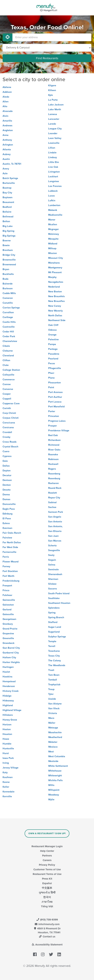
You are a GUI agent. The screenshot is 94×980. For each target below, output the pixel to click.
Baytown (7, 197)
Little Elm (54, 162)
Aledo (6, 97)
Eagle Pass (9, 509)
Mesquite (53, 239)
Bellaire (7, 212)
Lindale (52, 153)
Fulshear (7, 595)
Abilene (7, 87)
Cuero (6, 451)
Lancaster (54, 119)
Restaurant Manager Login (47, 846)
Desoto (7, 490)
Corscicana (9, 423)
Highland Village (12, 710)
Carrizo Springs (11, 308)
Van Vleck (54, 708)
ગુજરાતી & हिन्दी (47, 893)
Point (51, 387)
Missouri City (56, 258)
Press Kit (47, 879)
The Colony (54, 661)
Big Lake (8, 226)
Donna (6, 495)
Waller (52, 723)
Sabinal (52, 502)
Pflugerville (55, 368)
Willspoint (54, 790)
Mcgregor (53, 229)
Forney (6, 566)
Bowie (6, 245)
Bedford (7, 207)
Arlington (8, 145)
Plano (51, 378)
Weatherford (55, 737)
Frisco (6, 590)
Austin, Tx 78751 (12, 164)
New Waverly (55, 311)
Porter (52, 411)
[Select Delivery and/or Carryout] (47, 48)
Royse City (54, 498)
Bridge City (9, 255)
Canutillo (8, 303)
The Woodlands (57, 665)
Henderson (9, 686)
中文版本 (47, 888)
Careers (47, 860)
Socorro (53, 589)
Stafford (53, 622)
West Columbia (57, 756)
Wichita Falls (55, 780)
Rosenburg (54, 478)
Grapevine (8, 634)
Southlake (54, 598)
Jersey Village (11, 768)
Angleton (8, 130)
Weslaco (53, 747)
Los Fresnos (55, 186)
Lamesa (53, 114)
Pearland (53, 359)
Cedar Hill (8, 332)
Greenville (8, 638)
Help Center (47, 851)
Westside (53, 761)
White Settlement (58, 766)
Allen (6, 102)
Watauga (53, 728)
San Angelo (55, 517)
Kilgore (52, 85)
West (51, 752)
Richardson (54, 440)
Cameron (8, 298)
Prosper (53, 426)
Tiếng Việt (47, 906)
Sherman (53, 579)
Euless (6, 523)
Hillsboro (8, 715)
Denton (7, 485)
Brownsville (9, 260)
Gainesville (9, 600)
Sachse (52, 507)
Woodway (54, 795)
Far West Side (10, 547)
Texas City (54, 656)
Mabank (53, 210)
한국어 (47, 897)
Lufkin (52, 201)
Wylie (51, 800)
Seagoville (54, 550)
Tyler (51, 694)
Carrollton (8, 312)
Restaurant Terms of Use (47, 874)
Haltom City (9, 657)
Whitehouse (55, 771)
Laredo (52, 124)
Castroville (9, 327)
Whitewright (55, 776)
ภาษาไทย (47, 902)
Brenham (8, 250)
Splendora (54, 608)
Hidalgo (7, 696)
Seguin (52, 560)
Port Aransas (55, 392)
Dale (5, 461)
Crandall (7, 432)
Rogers (52, 469)
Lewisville (54, 143)
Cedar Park (9, 336)
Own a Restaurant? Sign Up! (47, 833)
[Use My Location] (8, 37)
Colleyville (8, 375)
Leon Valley (55, 138)
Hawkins (7, 677)
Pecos (52, 363)
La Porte (53, 100)
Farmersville (9, 552)
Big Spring (8, 231)
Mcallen (53, 224)
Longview (54, 181)
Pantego (53, 349)
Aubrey (7, 154)
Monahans (54, 263)
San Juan (53, 536)
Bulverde (8, 284)
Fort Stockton (10, 571)
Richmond (54, 445)
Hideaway (8, 701)
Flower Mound (11, 562)
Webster (53, 742)
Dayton (7, 471)
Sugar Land (55, 627)
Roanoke (53, 454)
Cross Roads (10, 442)
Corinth (7, 408)
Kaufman (8, 777)
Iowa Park (8, 758)
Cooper (7, 394)
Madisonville (55, 215)
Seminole (53, 569)
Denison (7, 480)
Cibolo (6, 346)
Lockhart (53, 177)
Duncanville (9, 504)
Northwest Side (57, 320)
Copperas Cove (11, 403)
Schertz (52, 546)
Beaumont (8, 202)
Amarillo (7, 121)
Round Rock (55, 488)
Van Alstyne (55, 704)
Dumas (6, 499)
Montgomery (55, 268)
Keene (6, 782)
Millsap (52, 248)
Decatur (7, 475)
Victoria (53, 713)
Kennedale (9, 792)
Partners (47, 856)
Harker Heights (11, 662)
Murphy (52, 277)
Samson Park (56, 512)
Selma (52, 565)
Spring (52, 613)
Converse (8, 389)
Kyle (51, 95)
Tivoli (51, 670)
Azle (5, 173)
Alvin (5, 116)
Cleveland (8, 356)
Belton (6, 221)
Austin (6, 159)
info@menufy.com (47, 924)
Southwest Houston (59, 603)
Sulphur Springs (57, 637)
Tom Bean (54, 675)
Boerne (7, 241)
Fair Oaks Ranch (12, 533)
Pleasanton (54, 383)
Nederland (54, 287)
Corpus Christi (11, 418)
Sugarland (54, 632)
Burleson (8, 288)
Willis (51, 785)
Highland (8, 705)
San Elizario (55, 531)
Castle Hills (9, 322)
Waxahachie (55, 732)
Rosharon (53, 483)
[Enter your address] (52, 37)
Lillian (52, 148)
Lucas (51, 196)
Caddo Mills (9, 293)
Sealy (51, 555)
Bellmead (8, 217)
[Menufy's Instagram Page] (43, 955)
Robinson (53, 459)
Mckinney (54, 234)
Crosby (6, 437)
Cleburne (8, 351)
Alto (5, 106)
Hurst (6, 753)
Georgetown (9, 619)
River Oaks (54, 450)
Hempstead (9, 681)
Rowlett (53, 493)
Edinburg (7, 514)
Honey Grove (10, 720)
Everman (7, 528)
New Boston (55, 292)
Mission (53, 253)
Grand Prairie (10, 629)
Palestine (53, 339)
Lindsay (53, 157)
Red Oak (53, 435)
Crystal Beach (10, 447)
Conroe (7, 384)
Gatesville (8, 614)
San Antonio (55, 522)
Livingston (54, 172)
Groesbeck (9, 643)
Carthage (8, 317)
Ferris (6, 557)
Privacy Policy (47, 865)
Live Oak (53, 167)
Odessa (52, 330)
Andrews (7, 126)
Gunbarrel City (11, 653)
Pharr (51, 373)
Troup (51, 689)
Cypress (7, 456)
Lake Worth (55, 109)
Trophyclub (54, 685)
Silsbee (52, 584)
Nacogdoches (56, 282)
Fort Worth (8, 576)
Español (47, 883)
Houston (7, 734)
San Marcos (55, 541)
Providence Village (59, 431)
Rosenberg (54, 474)
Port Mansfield (56, 407)
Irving (6, 763)
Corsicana (8, 427)
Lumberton (54, 205)
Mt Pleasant (55, 272)
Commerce (9, 380)
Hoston (7, 729)
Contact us (47, 937)
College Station (11, 370)
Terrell (52, 646)
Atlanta (7, 149)
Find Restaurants (47, 58)
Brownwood (9, 265)
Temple (52, 641)
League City (55, 129)
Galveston (8, 605)
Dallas (6, 466)
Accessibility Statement (47, 945)
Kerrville (7, 796)
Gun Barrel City (11, 648)
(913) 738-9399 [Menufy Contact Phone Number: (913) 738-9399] (47, 920)
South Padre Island (59, 593)
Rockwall (53, 464)
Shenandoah (55, 574)
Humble (7, 744)
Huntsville (8, 749)
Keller (6, 787)
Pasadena (54, 354)
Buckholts (8, 274)
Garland (7, 610)
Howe (6, 739)
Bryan (6, 269)
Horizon (7, 725)
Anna (6, 135)
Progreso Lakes (57, 421)
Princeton (54, 416)
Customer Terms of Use (47, 869)
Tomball (53, 680)
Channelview (10, 341)
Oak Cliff (53, 325)
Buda (6, 279)
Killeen (52, 90)
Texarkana (54, 651)
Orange (52, 335)
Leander (53, 133)
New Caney (55, 306)
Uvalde (52, 699)
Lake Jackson (56, 105)
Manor (52, 220)
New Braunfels (56, 296)
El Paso (7, 518)
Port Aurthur (55, 397)
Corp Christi (9, 413)
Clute (6, 365)
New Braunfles (56, 301)
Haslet (6, 672)
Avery (6, 169)
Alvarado (8, 111)
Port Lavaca (55, 402)
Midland (53, 244)
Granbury (8, 624)
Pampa (52, 344)
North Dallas (55, 316)
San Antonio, (55, 526)
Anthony (7, 140)
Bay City (7, 193)
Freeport (7, 586)
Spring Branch (56, 617)
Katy (5, 772)
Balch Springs (10, 178)
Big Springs (9, 236)
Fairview (7, 538)
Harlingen (8, 667)
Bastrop (7, 188)
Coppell (7, 399)
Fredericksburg (11, 581)
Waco (51, 718)
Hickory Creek (11, 691)
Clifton (6, 360)
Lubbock (53, 191)
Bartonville (9, 183)
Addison (7, 92)
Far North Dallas (12, 542)
